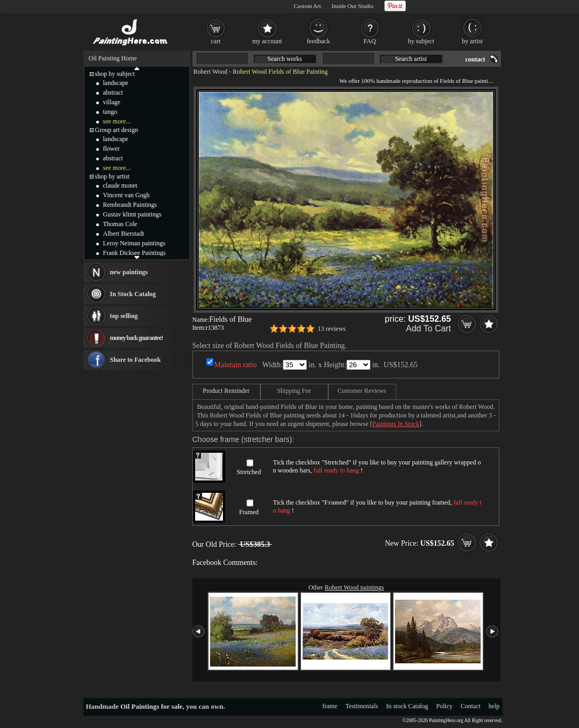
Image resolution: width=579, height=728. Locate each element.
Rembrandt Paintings (130, 205)
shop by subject (115, 74)
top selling (124, 316)
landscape (116, 83)
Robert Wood (211, 72)
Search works (285, 59)
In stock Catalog (407, 706)
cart (216, 41)
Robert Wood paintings (354, 587)
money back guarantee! (137, 338)
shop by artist (113, 176)
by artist (472, 41)
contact (475, 59)
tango (110, 112)
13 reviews (331, 329)
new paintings (129, 272)
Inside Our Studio (352, 6)
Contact (471, 706)
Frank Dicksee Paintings (134, 253)
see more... (117, 121)
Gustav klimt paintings (132, 214)
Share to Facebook (136, 360)
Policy (445, 706)
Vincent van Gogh (126, 195)
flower (111, 149)
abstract (113, 92)
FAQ (370, 41)
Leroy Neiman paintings (134, 243)
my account (267, 41)
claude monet (120, 185)
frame (330, 706)
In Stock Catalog (133, 294)
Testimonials (362, 706)
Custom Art (307, 6)
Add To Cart (428, 328)
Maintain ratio (236, 365)
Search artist (411, 59)
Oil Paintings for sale (151, 706)
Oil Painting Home (113, 58)
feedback (318, 41)
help (494, 706)
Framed (249, 512)
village (112, 102)
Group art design (117, 130)
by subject (421, 41)
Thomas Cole (120, 224)
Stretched (249, 472)
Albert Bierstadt (124, 234)
